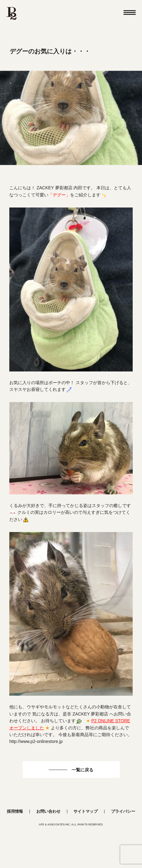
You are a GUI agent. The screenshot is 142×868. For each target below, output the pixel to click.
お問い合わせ (48, 811)
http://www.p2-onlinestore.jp (36, 741)
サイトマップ (86, 811)
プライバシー (123, 811)
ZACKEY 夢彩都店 (55, 188)
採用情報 (15, 811)
